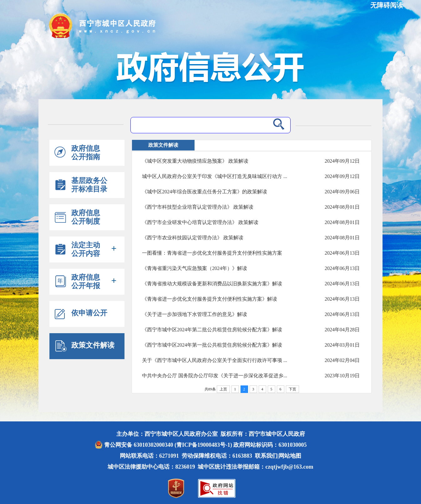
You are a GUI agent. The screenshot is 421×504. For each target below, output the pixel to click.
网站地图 (290, 456)
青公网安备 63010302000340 (139, 445)
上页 (223, 389)
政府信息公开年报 (86, 282)
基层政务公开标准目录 (89, 185)
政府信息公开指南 (86, 153)
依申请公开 (89, 313)
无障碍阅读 (387, 5)
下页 (292, 389)
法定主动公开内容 (86, 249)
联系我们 (266, 456)
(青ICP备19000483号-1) (203, 445)
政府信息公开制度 (86, 217)
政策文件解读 (93, 345)
